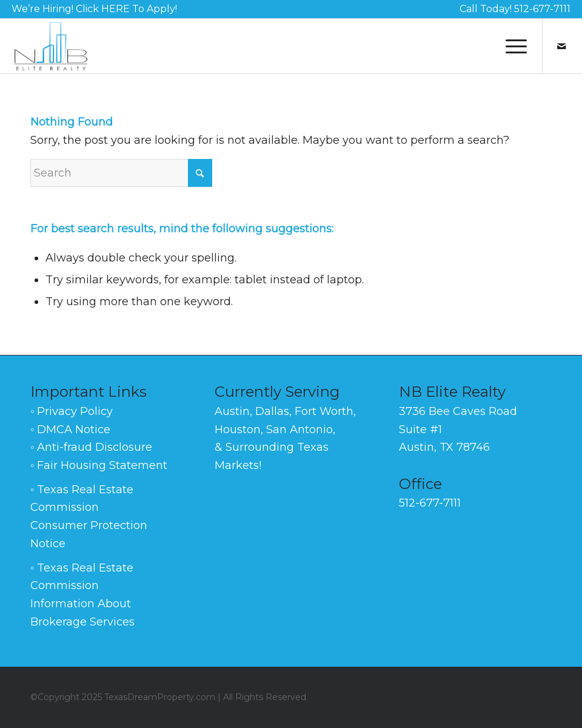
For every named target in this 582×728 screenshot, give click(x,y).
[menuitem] (94, 9)
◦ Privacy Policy (72, 411)
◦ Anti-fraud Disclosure (91, 447)
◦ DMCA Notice (70, 430)
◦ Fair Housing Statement (99, 465)
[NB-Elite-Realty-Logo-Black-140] (51, 46)
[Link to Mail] (561, 46)
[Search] (121, 173)
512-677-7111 (542, 9)
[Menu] (510, 46)
